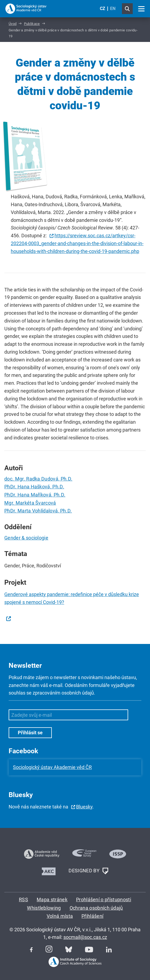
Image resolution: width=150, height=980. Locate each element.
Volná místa (60, 916)
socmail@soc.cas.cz (85, 937)
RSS (23, 900)
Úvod (13, 24)
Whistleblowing (44, 908)
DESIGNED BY (88, 871)
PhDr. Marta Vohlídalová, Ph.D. (38, 511)
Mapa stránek (52, 900)
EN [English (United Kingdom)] (113, 9)
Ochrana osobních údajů (96, 908)
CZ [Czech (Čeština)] (103, 9)
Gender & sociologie (26, 538)
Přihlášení (92, 916)
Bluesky (84, 807)
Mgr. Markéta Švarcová (30, 503)
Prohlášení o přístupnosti (104, 900)
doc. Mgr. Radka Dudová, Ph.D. (38, 479)
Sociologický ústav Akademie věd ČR (52, 767)
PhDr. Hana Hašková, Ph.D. (34, 487)
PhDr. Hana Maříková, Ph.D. (35, 495)
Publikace (32, 24)
